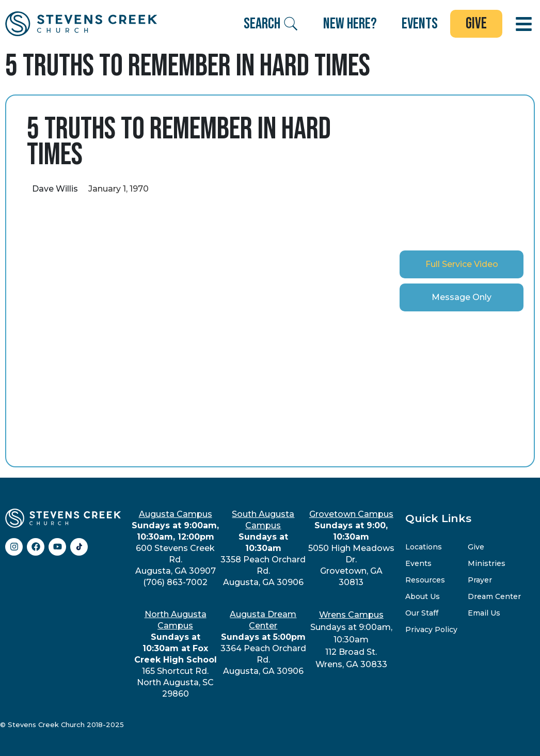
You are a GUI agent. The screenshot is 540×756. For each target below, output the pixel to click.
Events (418, 563)
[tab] (462, 264)
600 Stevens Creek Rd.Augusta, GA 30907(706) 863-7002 (175, 548)
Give (476, 547)
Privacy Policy (431, 629)
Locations (424, 547)
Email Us (484, 613)
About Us (423, 596)
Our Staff (422, 613)
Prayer (480, 580)
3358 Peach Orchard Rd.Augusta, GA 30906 (263, 548)
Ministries (487, 563)
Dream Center (494, 596)
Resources (425, 580)
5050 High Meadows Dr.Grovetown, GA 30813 (351, 548)
